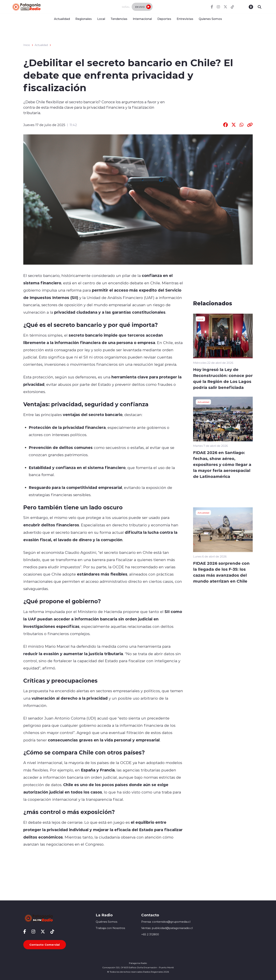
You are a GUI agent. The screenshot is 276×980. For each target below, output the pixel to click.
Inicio (27, 45)
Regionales (84, 19)
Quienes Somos (210, 19)
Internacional (142, 19)
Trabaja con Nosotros (110, 928)
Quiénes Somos (106, 922)
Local (101, 19)
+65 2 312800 (150, 934)
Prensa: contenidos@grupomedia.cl (166, 922)
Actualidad (62, 19)
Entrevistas (185, 19)
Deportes (164, 19)
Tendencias (119, 19)
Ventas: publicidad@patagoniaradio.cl (167, 928)
